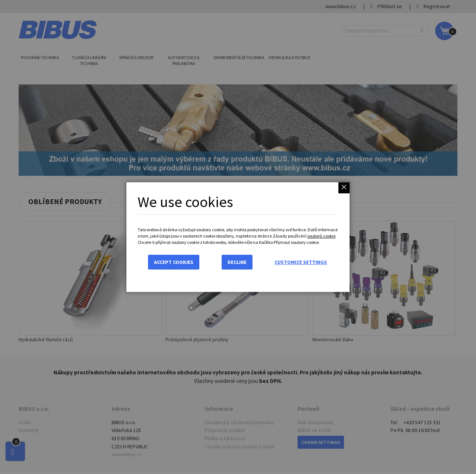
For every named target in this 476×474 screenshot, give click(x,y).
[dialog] (238, 237)
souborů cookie (321, 236)
